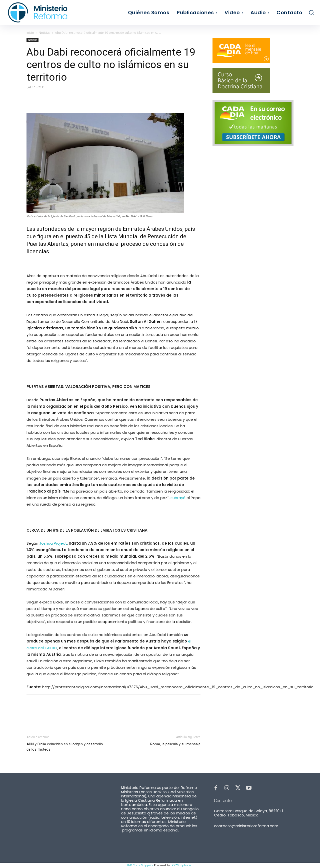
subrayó (178, 498)
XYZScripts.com (183, 865)
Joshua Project (53, 543)
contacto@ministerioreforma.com (246, 828)
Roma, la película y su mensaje (175, 744)
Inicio (30, 33)
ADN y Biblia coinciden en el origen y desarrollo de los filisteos (65, 747)
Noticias (44, 33)
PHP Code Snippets (140, 865)
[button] (311, 12)
